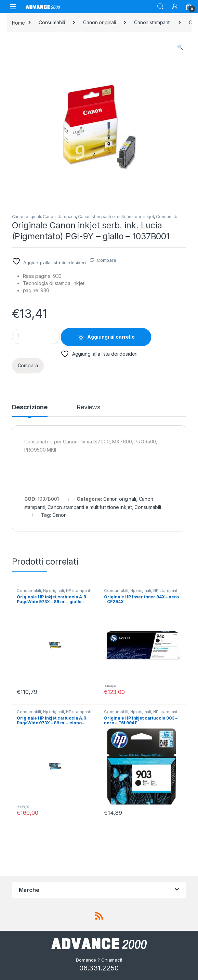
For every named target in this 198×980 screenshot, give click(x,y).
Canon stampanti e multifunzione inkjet (116, 217)
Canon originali (100, 22)
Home (18, 22)
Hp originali (54, 591)
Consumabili (52, 22)
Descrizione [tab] (30, 407)
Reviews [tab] (88, 407)
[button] (180, 47)
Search (160, 6)
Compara (107, 260)
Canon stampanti (152, 22)
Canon (60, 515)
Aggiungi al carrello (111, 337)
